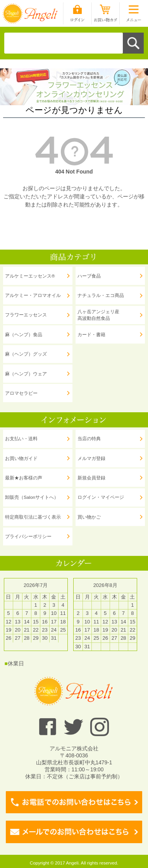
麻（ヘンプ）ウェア (26, 374)
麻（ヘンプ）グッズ (26, 354)
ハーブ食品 (89, 276)
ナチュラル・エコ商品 (101, 295)
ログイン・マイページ (101, 497)
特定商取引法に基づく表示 (33, 517)
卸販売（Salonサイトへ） (32, 497)
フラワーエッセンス (26, 315)
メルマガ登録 (91, 458)
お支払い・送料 (21, 438)
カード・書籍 (91, 334)
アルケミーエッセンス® (30, 276)
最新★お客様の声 (24, 478)
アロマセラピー (21, 393)
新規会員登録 (91, 478)
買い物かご (89, 517)
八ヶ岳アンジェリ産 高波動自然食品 (98, 315)
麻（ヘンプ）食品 (24, 334)
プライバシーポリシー (28, 536)
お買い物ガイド (21, 458)
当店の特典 (89, 438)
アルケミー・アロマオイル (33, 295)
